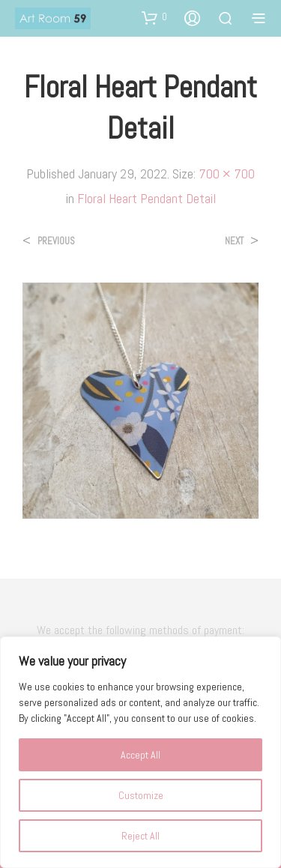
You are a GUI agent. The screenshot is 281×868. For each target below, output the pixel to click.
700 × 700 (227, 174)
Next (234, 241)
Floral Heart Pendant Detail (146, 198)
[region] (140, 752)
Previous (56, 241)
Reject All (140, 836)
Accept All (140, 755)
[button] (154, 17)
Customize (141, 795)
